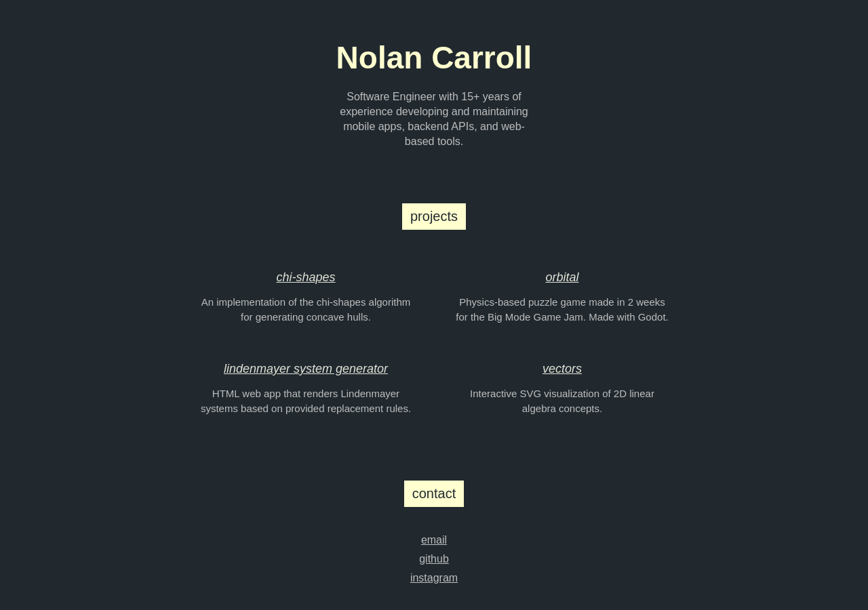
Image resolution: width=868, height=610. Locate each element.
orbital (562, 277)
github (434, 559)
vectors (562, 369)
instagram (434, 578)
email (434, 540)
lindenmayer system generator (306, 369)
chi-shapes (305, 277)
